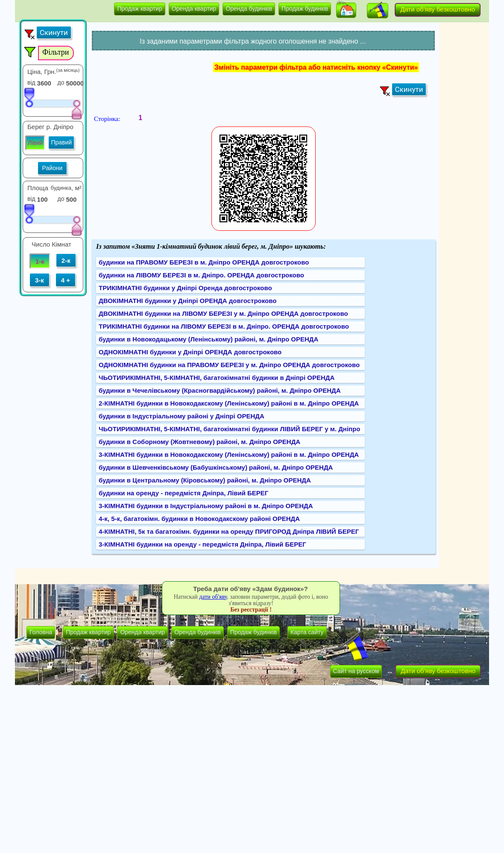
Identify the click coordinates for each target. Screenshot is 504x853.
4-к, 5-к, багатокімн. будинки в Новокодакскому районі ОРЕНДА (199, 519)
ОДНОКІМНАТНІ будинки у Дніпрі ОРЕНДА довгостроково (190, 352)
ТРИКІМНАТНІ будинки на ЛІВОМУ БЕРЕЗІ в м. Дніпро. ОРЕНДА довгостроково (224, 326)
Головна (41, 632)
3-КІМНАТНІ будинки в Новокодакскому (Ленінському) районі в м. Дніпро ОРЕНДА (229, 454)
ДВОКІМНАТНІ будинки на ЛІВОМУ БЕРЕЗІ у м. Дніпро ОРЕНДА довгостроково (223, 313)
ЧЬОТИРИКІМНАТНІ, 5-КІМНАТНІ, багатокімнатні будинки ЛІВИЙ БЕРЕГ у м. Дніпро (229, 429)
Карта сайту (307, 632)
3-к (40, 280)
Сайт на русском (356, 671)
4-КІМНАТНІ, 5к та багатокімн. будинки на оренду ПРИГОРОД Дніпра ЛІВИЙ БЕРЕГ (229, 531)
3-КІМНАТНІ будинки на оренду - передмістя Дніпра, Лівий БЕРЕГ (202, 544)
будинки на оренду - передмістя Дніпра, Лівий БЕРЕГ (183, 493)
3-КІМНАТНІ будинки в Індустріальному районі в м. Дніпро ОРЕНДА (206, 506)
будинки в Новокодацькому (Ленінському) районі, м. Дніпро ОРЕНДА (208, 339)
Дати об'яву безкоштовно (438, 9)
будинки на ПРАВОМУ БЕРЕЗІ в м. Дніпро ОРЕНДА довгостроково (204, 262)
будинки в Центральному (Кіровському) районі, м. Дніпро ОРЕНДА (205, 480)
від (31, 82)
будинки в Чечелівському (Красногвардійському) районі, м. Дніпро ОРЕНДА (220, 390)
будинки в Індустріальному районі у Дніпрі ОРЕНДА (182, 416)
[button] (346, 10)
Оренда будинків (249, 9)
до (61, 82)
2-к (66, 260)
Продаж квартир (139, 9)
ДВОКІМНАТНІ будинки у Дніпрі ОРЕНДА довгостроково (188, 301)
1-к (40, 261)
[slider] (29, 97)
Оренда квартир (194, 9)
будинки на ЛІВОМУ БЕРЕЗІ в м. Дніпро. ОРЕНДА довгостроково (201, 275)
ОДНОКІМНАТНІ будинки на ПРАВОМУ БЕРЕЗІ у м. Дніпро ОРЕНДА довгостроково (229, 365)
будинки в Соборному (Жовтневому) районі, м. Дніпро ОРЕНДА (199, 442)
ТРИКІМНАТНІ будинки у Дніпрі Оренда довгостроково (185, 288)
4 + (66, 280)
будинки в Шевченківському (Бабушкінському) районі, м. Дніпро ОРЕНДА (216, 467)
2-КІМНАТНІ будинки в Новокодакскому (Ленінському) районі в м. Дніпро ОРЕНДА (229, 403)
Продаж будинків (305, 9)
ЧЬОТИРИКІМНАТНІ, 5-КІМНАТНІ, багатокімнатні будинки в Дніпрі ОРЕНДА (217, 378)
